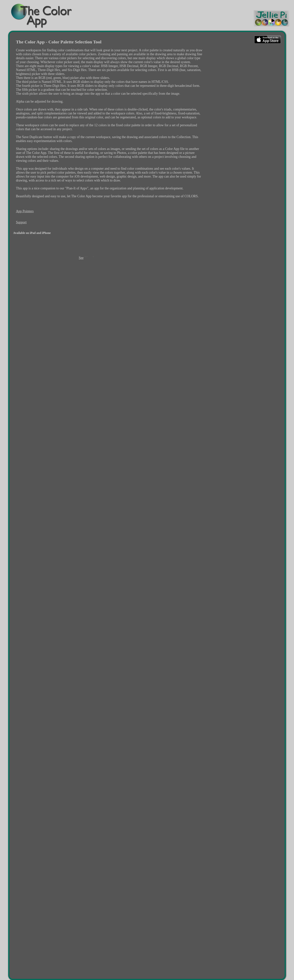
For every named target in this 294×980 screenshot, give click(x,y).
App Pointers (25, 211)
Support (21, 222)
